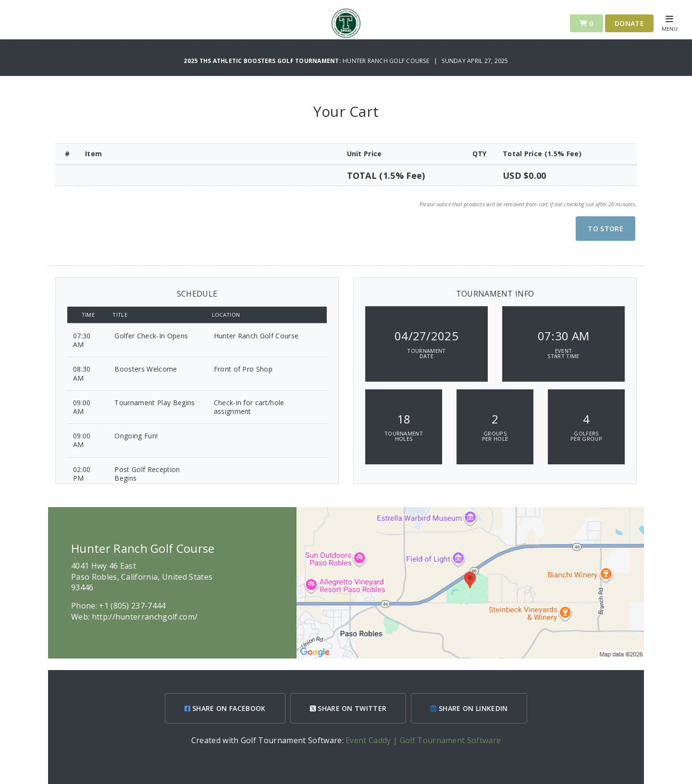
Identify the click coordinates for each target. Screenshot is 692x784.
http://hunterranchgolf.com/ (145, 617)
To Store (605, 229)
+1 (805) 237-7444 (132, 606)
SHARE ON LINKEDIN (469, 708)
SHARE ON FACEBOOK (225, 708)
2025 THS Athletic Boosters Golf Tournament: (263, 61)
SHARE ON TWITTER (348, 708)
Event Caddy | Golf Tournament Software (423, 740)
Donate (629, 23)
